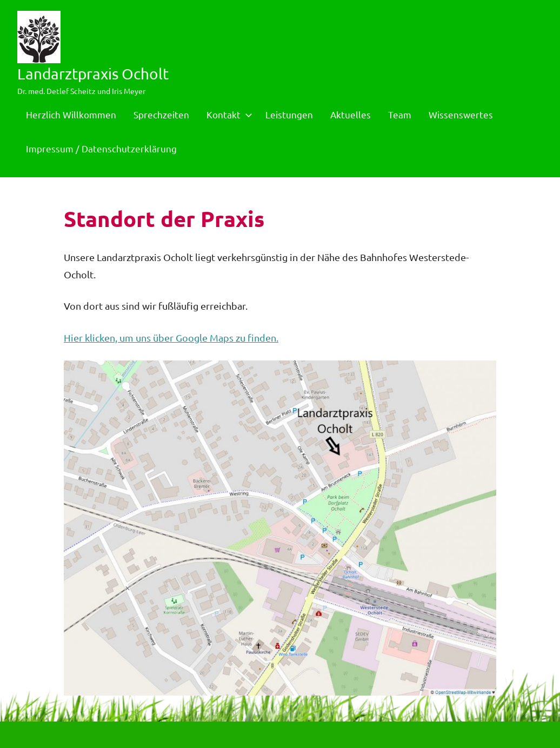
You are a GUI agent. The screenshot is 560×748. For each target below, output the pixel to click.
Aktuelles (351, 114)
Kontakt (227, 114)
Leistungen (289, 114)
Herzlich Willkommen (71, 114)
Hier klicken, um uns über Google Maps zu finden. (171, 338)
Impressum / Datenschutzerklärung (101, 148)
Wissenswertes (461, 114)
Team (400, 114)
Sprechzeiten (161, 114)
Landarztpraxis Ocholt (93, 74)
